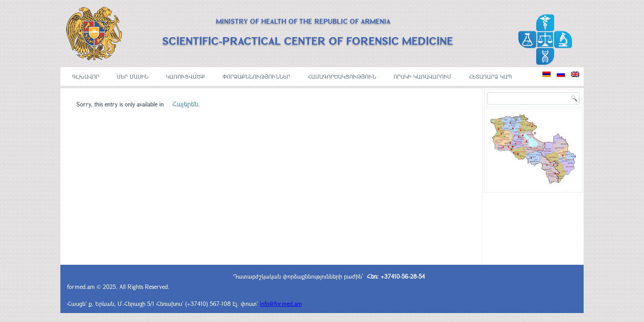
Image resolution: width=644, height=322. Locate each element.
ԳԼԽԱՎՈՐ (86, 76)
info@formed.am (281, 304)
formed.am (81, 287)
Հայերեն (185, 104)
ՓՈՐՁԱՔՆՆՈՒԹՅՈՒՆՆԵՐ (256, 76)
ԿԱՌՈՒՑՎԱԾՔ (185, 76)
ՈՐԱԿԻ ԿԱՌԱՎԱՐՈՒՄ (422, 76)
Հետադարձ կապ (490, 76)
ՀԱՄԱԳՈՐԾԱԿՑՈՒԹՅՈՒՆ (342, 76)
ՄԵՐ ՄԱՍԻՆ (133, 76)
